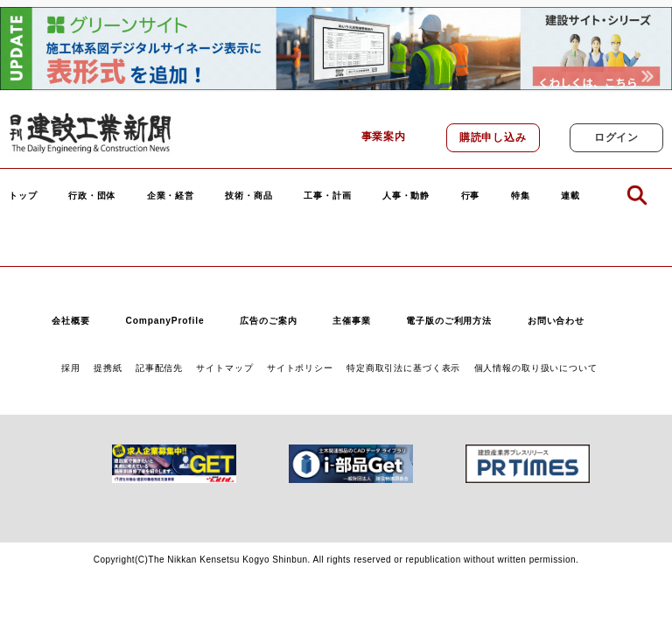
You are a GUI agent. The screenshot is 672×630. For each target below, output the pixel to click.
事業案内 (384, 136)
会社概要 (70, 321)
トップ (23, 196)
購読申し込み (493, 137)
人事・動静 (406, 196)
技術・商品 (248, 196)
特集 (521, 196)
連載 (570, 196)
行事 (471, 196)
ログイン (616, 137)
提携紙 (108, 368)
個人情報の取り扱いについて (536, 368)
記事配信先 (159, 368)
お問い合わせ (556, 321)
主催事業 (351, 321)
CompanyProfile (164, 321)
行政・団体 (92, 196)
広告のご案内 (268, 321)
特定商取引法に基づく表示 (403, 368)
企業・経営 (171, 196)
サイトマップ (224, 368)
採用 (71, 368)
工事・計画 (327, 196)
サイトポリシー (300, 368)
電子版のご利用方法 (449, 321)
